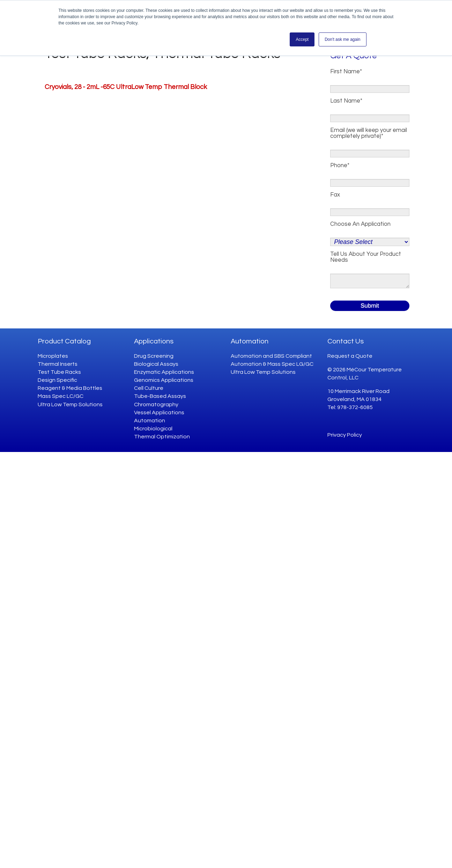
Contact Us (346, 341)
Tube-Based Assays (160, 396)
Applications (154, 341)
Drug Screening (154, 356)
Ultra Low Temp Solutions (70, 405)
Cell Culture (149, 388)
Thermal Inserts (58, 364)
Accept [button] (302, 39)
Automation (150, 421)
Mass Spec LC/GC (61, 396)
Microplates (53, 356)
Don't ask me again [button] (342, 39)
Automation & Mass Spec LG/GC (272, 364)
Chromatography (156, 405)
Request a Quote (350, 356)
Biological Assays (156, 364)
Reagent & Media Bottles (70, 388)
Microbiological (153, 429)
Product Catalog (64, 341)
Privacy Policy (345, 435)
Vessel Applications (159, 413)
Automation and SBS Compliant (271, 356)
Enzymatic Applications (164, 372)
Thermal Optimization (162, 437)
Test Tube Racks (59, 372)
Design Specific (57, 380)
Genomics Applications (164, 380)
